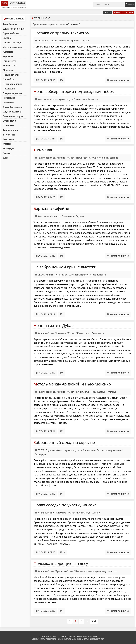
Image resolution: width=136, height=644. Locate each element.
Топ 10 (108, 12)
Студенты (8, 125)
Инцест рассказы (12, 47)
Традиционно (10, 130)
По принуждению (12, 93)
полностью (124, 80)
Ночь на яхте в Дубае (53, 325)
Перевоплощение (13, 84)
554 (94, 621)
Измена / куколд (12, 42)
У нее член (9, 135)
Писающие (9, 89)
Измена (61, 158)
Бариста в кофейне (51, 208)
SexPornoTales (51, 636)
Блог (5, 158)
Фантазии (8, 139)
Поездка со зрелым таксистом (62, 33)
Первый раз (9, 79)
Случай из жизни (12, 112)
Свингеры (8, 102)
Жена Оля (43, 150)
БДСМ (41, 275)
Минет (53, 41)
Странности (9, 121)
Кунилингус (9, 61)
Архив (117, 12)
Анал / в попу (10, 24)
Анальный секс (46, 333)
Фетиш (7, 144)
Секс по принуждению (106, 158)
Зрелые (7, 38)
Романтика (9, 98)
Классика (8, 52)
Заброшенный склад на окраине (64, 442)
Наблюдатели (11, 75)
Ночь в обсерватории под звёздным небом (74, 91)
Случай (85, 41)
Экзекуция (9, 148)
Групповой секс (11, 33)
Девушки (128, 12)
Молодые (8, 70)
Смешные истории (13, 116)
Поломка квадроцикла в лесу (61, 563)
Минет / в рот (10, 66)
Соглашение (92, 636)
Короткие (8, 56)
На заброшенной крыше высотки (65, 267)
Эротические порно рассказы (49, 24)
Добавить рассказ (14, 19)
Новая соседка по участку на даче (65, 505)
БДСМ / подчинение (14, 29)
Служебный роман (13, 107)
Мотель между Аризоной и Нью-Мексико (72, 384)
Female (7, 153)
